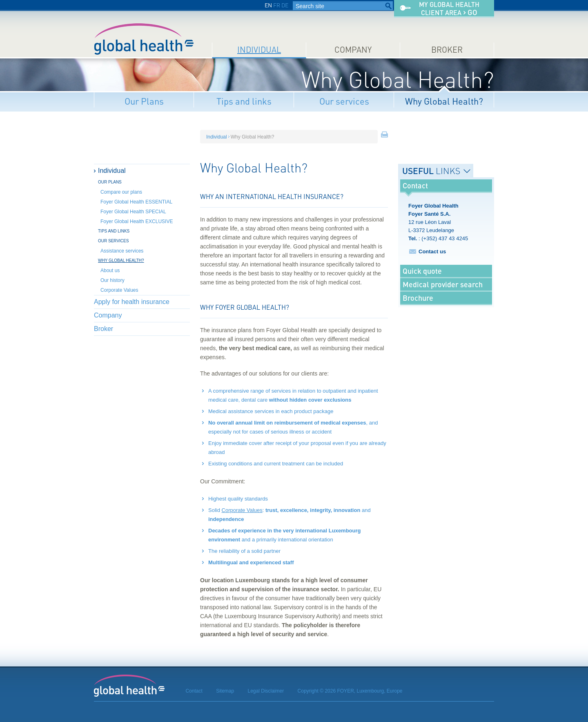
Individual (259, 50)
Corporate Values (119, 290)
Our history (112, 280)
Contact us (432, 251)
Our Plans (144, 101)
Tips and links (244, 101)
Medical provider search (443, 284)
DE (285, 5)
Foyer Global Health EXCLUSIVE (137, 221)
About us (110, 270)
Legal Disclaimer (266, 691)
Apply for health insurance (132, 302)
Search (388, 6)
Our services (344, 101)
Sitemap (225, 691)
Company (353, 50)
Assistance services (122, 251)
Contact (194, 691)
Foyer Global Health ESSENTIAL (136, 202)
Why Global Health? (444, 101)
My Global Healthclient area (449, 9)
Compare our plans (121, 192)
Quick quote (422, 271)
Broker (447, 50)
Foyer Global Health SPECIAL (133, 212)
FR (277, 5)
